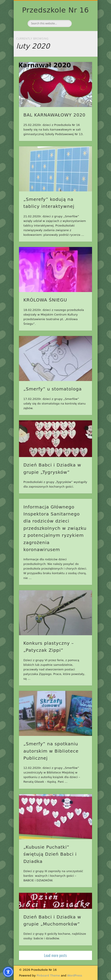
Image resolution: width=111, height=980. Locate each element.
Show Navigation (81, 39)
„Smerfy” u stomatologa (53, 389)
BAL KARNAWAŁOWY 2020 (54, 115)
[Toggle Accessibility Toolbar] (8, 972)
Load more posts (56, 955)
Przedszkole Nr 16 (55, 10)
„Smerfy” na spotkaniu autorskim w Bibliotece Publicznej (51, 751)
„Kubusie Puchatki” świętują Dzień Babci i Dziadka (50, 854)
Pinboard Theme (48, 975)
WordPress (75, 975)
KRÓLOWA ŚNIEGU (45, 300)
